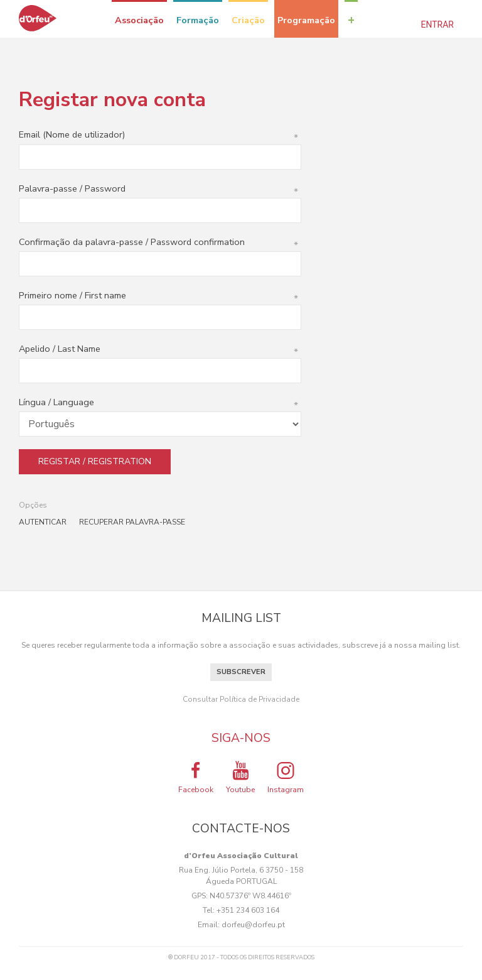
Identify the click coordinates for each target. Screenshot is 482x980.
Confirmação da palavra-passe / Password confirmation (160, 242)
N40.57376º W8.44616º (250, 896)
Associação (139, 20)
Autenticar (43, 522)
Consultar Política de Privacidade (241, 699)
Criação (248, 20)
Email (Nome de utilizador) (160, 134)
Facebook (196, 777)
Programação (306, 20)
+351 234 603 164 (248, 910)
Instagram (286, 777)
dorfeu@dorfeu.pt (253, 925)
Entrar (438, 24)
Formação (198, 20)
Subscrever (241, 672)
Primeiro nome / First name (160, 295)
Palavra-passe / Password (160, 188)
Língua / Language (160, 402)
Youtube (240, 777)
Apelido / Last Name (160, 349)
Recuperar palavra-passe (132, 522)
